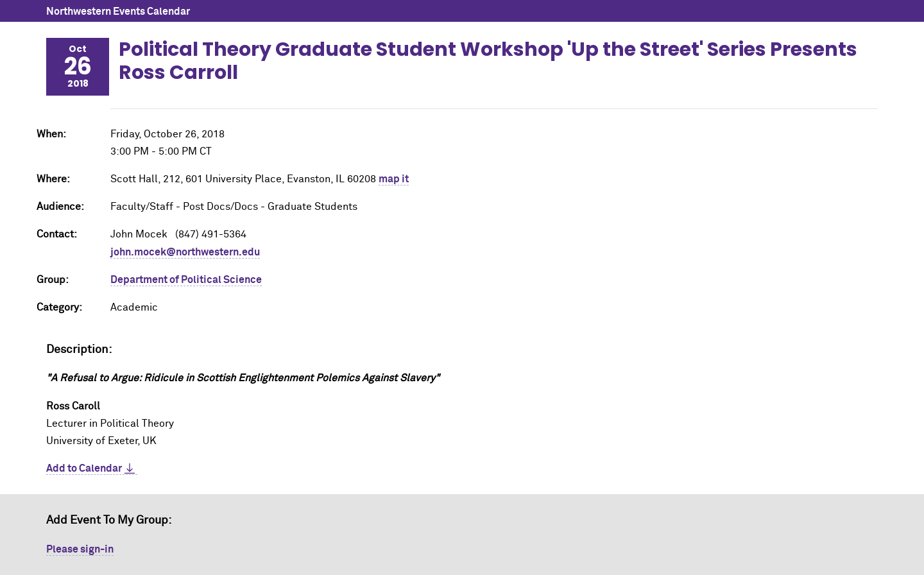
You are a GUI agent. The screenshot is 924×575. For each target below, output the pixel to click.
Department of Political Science (186, 280)
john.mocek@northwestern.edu (185, 252)
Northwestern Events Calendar (118, 12)
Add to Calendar (84, 468)
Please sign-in (80, 549)
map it (394, 179)
